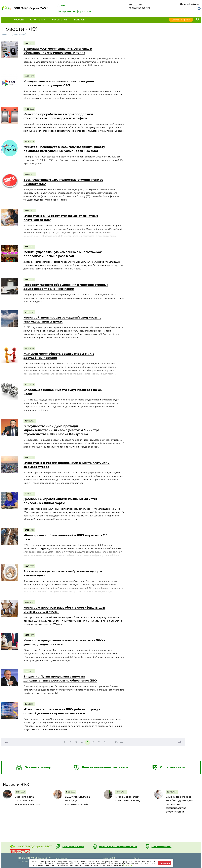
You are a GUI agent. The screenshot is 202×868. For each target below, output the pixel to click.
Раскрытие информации (74, 11)
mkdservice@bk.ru (139, 8)
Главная (5, 34)
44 (122, 742)
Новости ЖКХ (16, 784)
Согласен (165, 863)
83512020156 (136, 5)
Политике (128, 865)
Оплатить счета (161, 847)
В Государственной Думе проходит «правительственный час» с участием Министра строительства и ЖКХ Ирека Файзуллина (62, 430)
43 (116, 742)
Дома (61, 5)
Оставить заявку (73, 847)
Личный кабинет (190, 4)
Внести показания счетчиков (118, 847)
